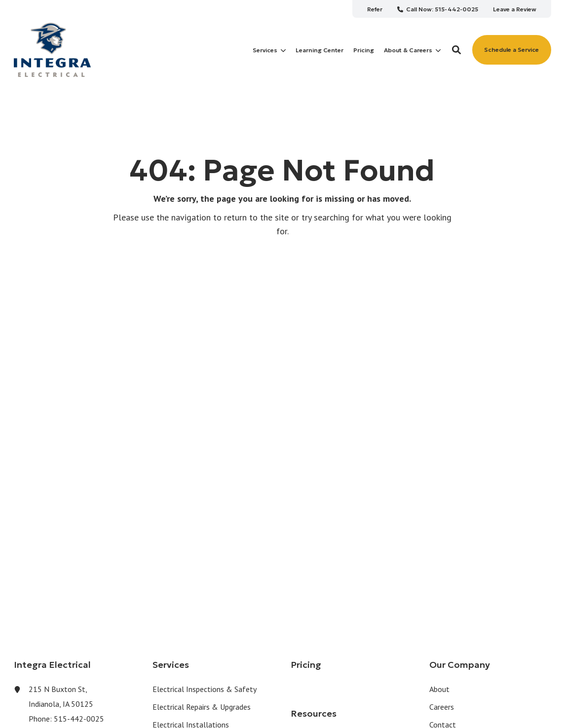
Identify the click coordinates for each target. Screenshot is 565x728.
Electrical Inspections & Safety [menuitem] (205, 689)
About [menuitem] (439, 689)
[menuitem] (375, 9)
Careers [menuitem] (442, 707)
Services (269, 50)
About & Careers (412, 50)
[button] (456, 50)
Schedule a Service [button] (511, 50)
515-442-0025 (79, 719)
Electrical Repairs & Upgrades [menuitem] (202, 707)
